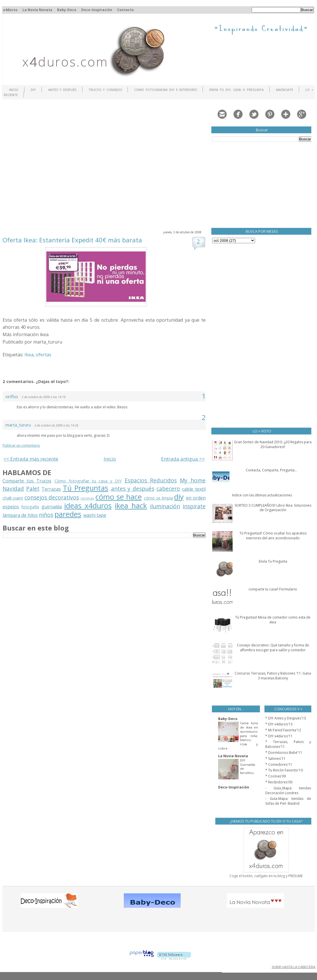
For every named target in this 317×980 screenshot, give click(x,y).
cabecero (168, 489)
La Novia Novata (37, 10)
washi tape (95, 515)
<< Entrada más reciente (31, 459)
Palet (33, 489)
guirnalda (52, 507)
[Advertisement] (53, 164)
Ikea (29, 355)
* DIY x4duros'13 (279, 724)
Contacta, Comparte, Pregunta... (271, 470)
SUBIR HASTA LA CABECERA (293, 967)
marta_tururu (18, 425)
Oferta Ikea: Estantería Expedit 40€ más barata (72, 240)
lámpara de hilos (20, 515)
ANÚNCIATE (284, 90)
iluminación (165, 506)
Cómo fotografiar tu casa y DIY (88, 481)
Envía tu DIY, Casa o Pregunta (236, 90)
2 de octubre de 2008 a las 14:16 (44, 397)
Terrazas (51, 489)
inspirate (194, 506)
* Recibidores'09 (279, 782)
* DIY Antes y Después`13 (286, 718)
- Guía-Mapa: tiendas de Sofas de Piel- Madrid (288, 801)
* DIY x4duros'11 (279, 736)
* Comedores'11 (279, 764)
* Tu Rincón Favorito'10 (284, 770)
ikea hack (131, 506)
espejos (11, 507)
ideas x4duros (88, 506)
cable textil (194, 489)
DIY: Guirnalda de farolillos (248, 766)
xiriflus (12, 396)
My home (193, 480)
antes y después (133, 489)
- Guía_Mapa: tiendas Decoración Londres (288, 790)
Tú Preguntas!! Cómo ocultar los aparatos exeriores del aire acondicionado (273, 536)
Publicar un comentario (21, 445)
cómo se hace (119, 497)
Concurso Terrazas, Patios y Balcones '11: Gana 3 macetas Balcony (273, 676)
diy (179, 497)
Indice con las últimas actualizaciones (262, 495)
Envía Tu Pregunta (273, 561)
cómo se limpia (158, 498)
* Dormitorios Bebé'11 (284, 753)
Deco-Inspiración (97, 10)
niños (46, 515)
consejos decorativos (52, 497)
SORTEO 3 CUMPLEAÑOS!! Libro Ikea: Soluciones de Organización (273, 508)
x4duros (10, 10)
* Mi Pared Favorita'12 (283, 730)
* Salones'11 (275, 759)
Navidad (13, 489)
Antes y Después (62, 90)
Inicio (14, 90)
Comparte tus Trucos (27, 481)
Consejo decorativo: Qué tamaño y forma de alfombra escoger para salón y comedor (273, 648)
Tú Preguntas (85, 488)
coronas (87, 498)
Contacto (125, 10)
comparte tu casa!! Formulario (273, 589)
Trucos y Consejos (105, 90)
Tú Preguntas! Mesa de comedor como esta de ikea (273, 620)
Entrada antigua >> (183, 459)
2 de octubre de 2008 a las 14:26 (56, 425)
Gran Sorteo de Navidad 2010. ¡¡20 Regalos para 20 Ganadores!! (273, 444)
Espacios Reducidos (151, 480)
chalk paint (13, 498)
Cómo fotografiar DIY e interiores (165, 90)
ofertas (44, 355)
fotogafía (30, 507)
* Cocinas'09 (276, 776)
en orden (196, 498)
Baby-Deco (67, 10)
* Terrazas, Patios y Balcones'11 (288, 744)
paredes (68, 514)
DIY (33, 90)
